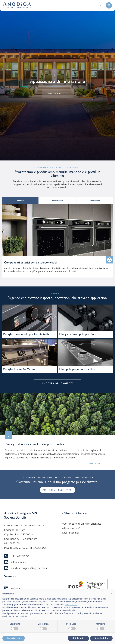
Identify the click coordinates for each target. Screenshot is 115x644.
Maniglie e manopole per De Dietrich (26, 334)
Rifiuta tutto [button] (78, 638)
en (100, 5)
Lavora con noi (70, 533)
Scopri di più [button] (14, 638)
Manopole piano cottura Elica (77, 369)
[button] (111, 594)
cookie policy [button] (71, 605)
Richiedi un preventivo (57, 490)
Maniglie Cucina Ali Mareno (20, 369)
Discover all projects (57, 383)
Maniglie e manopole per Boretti (79, 334)
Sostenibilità (100, 464)
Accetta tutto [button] (101, 638)
